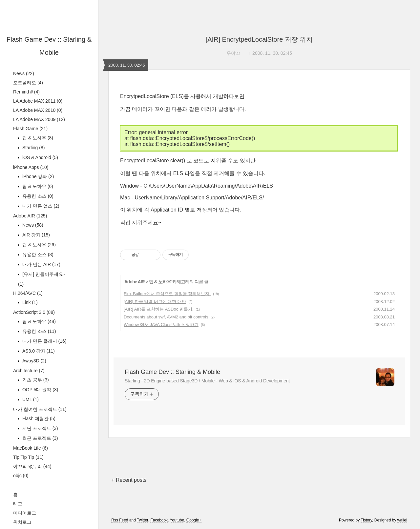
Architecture (29, 371)
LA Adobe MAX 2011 (38, 101)
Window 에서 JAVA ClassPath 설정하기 (161, 325)
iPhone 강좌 (37, 176)
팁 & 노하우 (37, 138)
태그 (18, 504)
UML (30, 399)
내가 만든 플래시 (44, 341)
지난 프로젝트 (40, 428)
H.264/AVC (28, 293)
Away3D (34, 361)
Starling (33, 148)
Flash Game (30, 129)
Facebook (159, 520)
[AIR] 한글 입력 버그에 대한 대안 (155, 302)
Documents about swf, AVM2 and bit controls (166, 317)
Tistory (366, 520)
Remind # (26, 92)
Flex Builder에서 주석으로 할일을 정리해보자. (167, 294)
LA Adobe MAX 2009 (39, 119)
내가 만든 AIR (41, 264)
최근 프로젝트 (40, 438)
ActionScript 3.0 (34, 312)
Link (29, 302)
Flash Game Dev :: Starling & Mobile (172, 372)
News (24, 73)
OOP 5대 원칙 (40, 390)
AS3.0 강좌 (38, 351)
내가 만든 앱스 (40, 206)
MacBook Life (31, 448)
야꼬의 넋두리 (32, 466)
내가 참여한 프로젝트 (40, 409)
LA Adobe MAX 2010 (38, 110)
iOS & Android (40, 157)
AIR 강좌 (35, 235)
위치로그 (22, 522)
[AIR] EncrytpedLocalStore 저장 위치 (259, 39)
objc (21, 476)
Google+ (194, 520)
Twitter (143, 520)
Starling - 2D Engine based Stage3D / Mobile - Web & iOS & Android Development (207, 381)
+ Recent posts (129, 480)
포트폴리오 (28, 83)
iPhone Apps (31, 167)
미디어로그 (25, 513)
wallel (402, 520)
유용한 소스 (37, 196)
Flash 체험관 (38, 418)
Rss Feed (120, 520)
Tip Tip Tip (28, 457)
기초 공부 (35, 380)
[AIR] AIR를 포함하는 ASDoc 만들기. (158, 309)
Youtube (177, 520)
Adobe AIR (30, 216)
